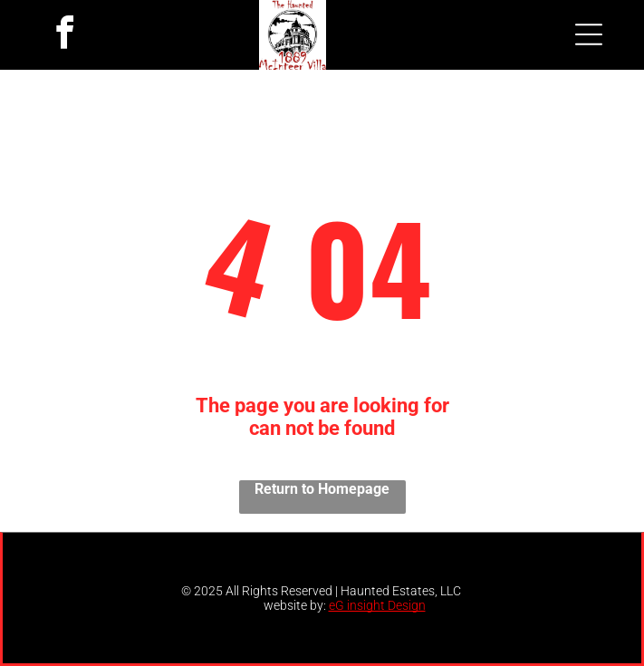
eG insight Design (377, 605)
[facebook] (65, 35)
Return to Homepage (322, 489)
